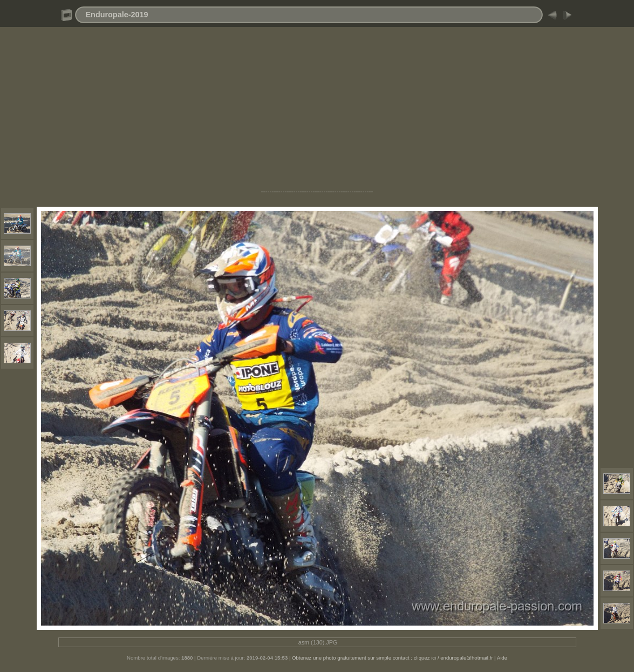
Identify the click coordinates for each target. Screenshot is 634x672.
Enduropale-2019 (117, 15)
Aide (502, 658)
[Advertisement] (317, 112)
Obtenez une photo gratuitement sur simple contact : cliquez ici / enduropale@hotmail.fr (392, 658)
